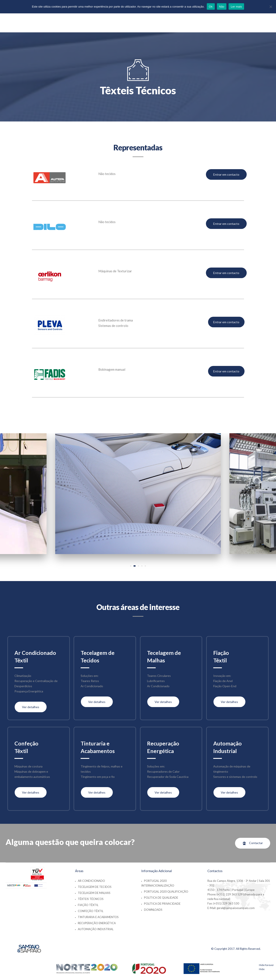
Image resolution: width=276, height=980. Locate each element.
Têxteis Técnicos (91, 899)
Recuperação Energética (97, 923)
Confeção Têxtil (91, 911)
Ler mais (236, 7)
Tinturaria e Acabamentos (98, 917)
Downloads (153, 910)
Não (222, 7)
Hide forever (266, 965)
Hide (262, 969)
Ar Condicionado (91, 881)
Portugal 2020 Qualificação (166, 892)
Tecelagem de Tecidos (95, 887)
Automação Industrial (96, 929)
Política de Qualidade (161, 898)
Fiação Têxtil (88, 905)
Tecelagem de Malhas (94, 893)
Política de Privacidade (162, 904)
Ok (211, 7)
